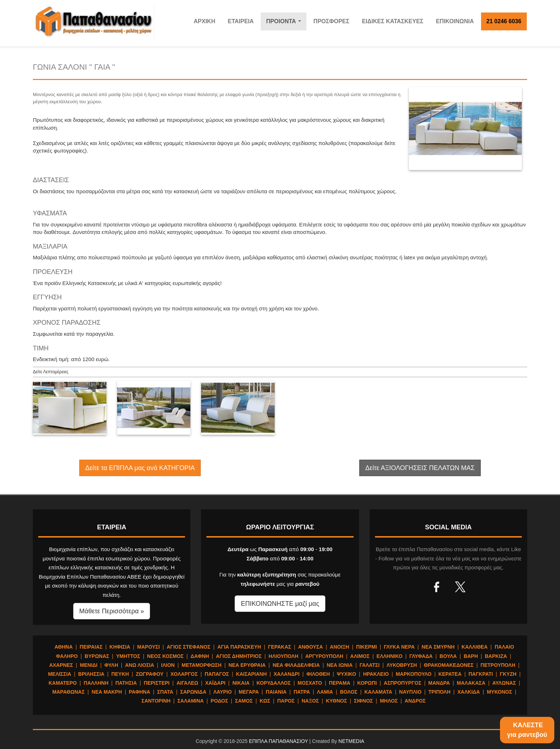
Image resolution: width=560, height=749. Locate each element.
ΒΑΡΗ (471, 656)
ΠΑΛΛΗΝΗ (96, 683)
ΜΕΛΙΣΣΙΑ (59, 674)
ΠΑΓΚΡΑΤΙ (481, 674)
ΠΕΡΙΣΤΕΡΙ (157, 683)
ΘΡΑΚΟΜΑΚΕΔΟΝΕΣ (449, 665)
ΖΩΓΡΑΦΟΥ (150, 674)
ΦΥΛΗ (111, 665)
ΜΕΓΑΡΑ (249, 692)
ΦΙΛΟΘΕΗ (318, 674)
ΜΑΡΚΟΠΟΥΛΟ (414, 674)
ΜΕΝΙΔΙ (89, 665)
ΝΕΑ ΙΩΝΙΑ (340, 665)
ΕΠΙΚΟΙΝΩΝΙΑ (455, 21)
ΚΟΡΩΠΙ (367, 683)
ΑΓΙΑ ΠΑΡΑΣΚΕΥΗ (239, 647)
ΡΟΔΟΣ (219, 701)
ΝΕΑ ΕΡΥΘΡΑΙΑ (247, 665)
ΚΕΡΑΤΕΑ (450, 674)
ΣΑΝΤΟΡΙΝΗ (156, 701)
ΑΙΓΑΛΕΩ (187, 683)
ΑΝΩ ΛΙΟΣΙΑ (139, 665)
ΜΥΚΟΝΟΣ (499, 692)
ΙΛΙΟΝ (168, 665)
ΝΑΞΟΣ (310, 701)
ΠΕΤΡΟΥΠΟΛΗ (498, 665)
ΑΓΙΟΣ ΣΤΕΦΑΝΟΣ (189, 647)
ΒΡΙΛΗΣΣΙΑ (91, 674)
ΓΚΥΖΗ (508, 674)
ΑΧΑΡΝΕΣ (61, 665)
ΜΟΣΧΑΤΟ (310, 683)
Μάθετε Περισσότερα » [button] (112, 611)
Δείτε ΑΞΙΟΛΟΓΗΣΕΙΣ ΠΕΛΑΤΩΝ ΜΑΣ (420, 468)
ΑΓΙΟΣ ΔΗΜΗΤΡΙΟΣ (239, 656)
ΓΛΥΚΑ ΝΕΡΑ (399, 647)
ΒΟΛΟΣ (349, 692)
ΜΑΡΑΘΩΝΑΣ (69, 692)
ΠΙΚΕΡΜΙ (366, 647)
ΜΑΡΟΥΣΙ (148, 647)
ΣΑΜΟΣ (244, 701)
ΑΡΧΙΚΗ (204, 21)
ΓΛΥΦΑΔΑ (421, 656)
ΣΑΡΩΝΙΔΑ (193, 692)
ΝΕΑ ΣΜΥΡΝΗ (438, 647)
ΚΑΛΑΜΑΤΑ (378, 692)
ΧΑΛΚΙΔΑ (469, 692)
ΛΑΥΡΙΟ (222, 692)
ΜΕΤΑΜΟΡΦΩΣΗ (202, 665)
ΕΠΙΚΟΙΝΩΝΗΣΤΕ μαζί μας (280, 604)
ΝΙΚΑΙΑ (241, 683)
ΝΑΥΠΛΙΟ (411, 692)
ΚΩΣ (265, 701)
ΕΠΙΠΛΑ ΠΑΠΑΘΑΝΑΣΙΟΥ (278, 741)
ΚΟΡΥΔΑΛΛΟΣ (274, 683)
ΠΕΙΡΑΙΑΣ (91, 647)
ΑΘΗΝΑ (64, 647)
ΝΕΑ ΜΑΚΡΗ (107, 692)
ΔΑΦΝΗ (200, 656)
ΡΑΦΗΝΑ (140, 692)
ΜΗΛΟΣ (389, 701)
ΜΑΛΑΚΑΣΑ (471, 683)
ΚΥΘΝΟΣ (336, 701)
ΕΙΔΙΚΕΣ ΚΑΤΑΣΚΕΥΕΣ (392, 21)
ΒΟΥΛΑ (448, 656)
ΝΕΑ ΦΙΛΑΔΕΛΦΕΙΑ (296, 665)
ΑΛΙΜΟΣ (360, 656)
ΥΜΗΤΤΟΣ (128, 656)
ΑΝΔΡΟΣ (415, 701)
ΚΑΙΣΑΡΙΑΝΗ (251, 674)
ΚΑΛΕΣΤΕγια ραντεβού (527, 730)
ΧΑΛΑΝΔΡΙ (286, 674)
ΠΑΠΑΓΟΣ (217, 674)
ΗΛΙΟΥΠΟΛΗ (283, 656)
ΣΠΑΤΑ (165, 692)
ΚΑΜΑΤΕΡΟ (63, 683)
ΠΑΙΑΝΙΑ (276, 692)
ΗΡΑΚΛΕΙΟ (376, 674)
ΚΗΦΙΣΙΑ (120, 647)
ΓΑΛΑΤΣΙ (370, 665)
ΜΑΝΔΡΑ (439, 683)
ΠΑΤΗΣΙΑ (126, 683)
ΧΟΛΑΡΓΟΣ (184, 674)
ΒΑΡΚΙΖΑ (496, 656)
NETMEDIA (351, 741)
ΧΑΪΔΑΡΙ (215, 683)
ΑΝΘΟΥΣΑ (311, 647)
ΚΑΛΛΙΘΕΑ (474, 647)
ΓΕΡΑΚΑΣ (279, 647)
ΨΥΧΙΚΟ (346, 674)
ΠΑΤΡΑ (302, 692)
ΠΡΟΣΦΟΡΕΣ (332, 21)
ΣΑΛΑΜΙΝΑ (191, 701)
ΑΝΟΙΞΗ (340, 647)
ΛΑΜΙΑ (325, 692)
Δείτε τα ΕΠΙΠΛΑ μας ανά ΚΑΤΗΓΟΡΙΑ (140, 468)
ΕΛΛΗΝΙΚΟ (389, 656)
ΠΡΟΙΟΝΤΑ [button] (285, 23)
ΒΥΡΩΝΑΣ (97, 656)
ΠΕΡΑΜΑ (340, 683)
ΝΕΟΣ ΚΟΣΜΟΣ (165, 656)
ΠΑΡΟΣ (286, 701)
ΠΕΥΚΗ (120, 674)
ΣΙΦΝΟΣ (363, 701)
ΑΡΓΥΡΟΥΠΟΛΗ (324, 656)
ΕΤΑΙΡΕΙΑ (241, 21)
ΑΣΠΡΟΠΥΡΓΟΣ (403, 683)
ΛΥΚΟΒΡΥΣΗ (402, 665)
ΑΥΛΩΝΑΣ (504, 683)
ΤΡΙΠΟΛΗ (439, 692)
